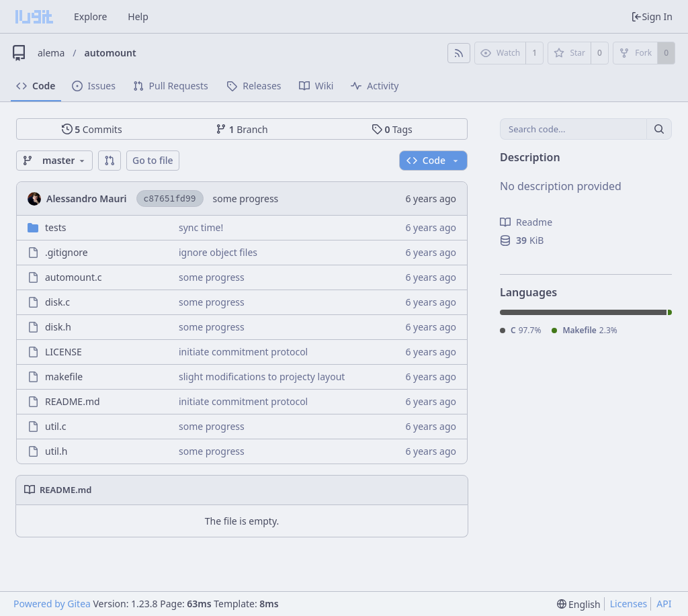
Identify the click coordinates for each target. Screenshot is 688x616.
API (664, 604)
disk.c (57, 302)
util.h (56, 451)
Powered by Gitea (52, 604)
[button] (110, 161)
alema (51, 53)
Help (138, 16)
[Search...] (659, 129)
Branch (242, 129)
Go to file (153, 160)
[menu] (579, 604)
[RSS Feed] (459, 53)
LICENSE (63, 352)
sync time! (201, 227)
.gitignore (67, 252)
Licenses (629, 604)
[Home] (34, 17)
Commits (92, 129)
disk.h (58, 327)
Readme (526, 222)
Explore (90, 16)
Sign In (652, 16)
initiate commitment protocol (243, 352)
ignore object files (218, 252)
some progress (246, 199)
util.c (55, 426)
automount (111, 53)
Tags (392, 129)
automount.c (73, 277)
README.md (73, 401)
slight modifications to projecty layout (262, 377)
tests (55, 227)
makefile (64, 377)
